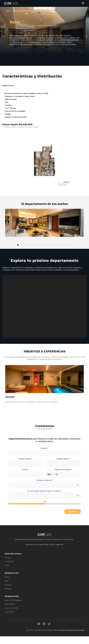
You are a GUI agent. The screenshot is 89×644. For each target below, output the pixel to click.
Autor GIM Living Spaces (14, 600)
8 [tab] (43, 245)
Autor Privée (9, 612)
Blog (6, 581)
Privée (7, 565)
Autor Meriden (10, 604)
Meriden (8, 558)
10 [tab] (50, 245)
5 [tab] (32, 245)
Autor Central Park (12, 608)
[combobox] (44, 485)
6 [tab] (36, 245)
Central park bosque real (24, 11)
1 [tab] (18, 245)
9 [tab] (46, 245)
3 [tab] (25, 245)
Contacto (8, 589)
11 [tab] (53, 245)
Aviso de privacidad (79, 630)
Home (8, 11)
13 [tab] (61, 245)
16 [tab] (71, 245)
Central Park (9, 561)
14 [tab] (64, 245)
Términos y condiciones (67, 630)
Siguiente (73, 512)
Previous (3, 36)
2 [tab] (21, 245)
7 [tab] (39, 245)
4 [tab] (29, 245)
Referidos (8, 585)
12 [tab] (57, 245)
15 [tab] (68, 245)
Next (86, 36)
